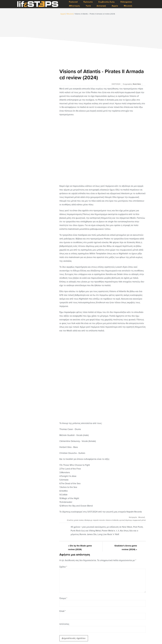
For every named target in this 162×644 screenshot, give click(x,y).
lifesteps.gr (88, 520)
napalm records (99, 520)
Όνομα (63, 598)
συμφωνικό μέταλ (139, 520)
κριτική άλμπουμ (126, 520)
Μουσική (142, 517)
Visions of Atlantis (112, 520)
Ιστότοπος (64, 624)
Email (62, 611)
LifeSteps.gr (38, 4)
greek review (79, 520)
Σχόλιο (63, 567)
